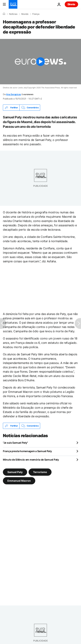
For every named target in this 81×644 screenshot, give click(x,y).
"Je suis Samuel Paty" (15, 443)
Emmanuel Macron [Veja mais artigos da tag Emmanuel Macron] (19, 481)
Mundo (25, 14)
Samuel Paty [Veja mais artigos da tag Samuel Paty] (15, 472)
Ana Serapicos (14, 94)
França (36, 14)
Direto (71, 4)
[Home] (4, 14)
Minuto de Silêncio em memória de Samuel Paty (31, 460)
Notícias (13, 14)
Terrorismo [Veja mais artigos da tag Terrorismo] (40, 472)
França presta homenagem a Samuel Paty (27, 451)
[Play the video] (40, 62)
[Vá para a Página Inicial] (13, 4)
